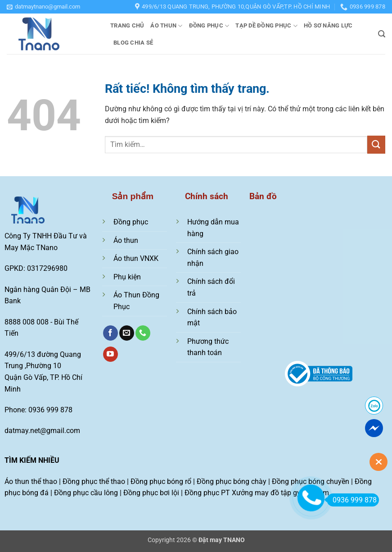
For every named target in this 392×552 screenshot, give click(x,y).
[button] (43, 7)
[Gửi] (376, 144)
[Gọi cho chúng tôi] (143, 333)
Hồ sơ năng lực (328, 25)
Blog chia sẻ (133, 43)
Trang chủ (127, 25)
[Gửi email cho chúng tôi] (127, 333)
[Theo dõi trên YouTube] (110, 354)
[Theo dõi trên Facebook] (110, 333)
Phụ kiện (127, 277)
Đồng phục (209, 26)
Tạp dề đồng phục (266, 26)
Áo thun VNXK (136, 258)
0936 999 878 (352, 500)
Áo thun (166, 26)
